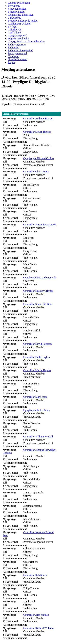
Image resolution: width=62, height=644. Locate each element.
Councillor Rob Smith (35, 575)
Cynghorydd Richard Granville (40, 278)
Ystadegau (14, 56)
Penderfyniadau (16, 12)
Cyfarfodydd (15, 30)
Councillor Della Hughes (37, 357)
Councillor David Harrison (38, 344)
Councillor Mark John (35, 397)
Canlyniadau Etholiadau (21, 15)
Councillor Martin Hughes (37, 370)
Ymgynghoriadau (17, 9)
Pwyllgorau (14, 6)
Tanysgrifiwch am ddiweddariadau (26, 41)
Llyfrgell (13, 27)
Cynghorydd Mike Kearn (37, 410)
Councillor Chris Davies (36, 172)
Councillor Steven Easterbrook (40, 225)
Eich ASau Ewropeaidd (20, 50)
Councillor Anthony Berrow (38, 119)
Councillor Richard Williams (39, 628)
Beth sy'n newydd (17, 53)
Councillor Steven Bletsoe (37, 132)
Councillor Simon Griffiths (38, 304)
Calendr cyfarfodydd (19, 3)
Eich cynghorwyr (17, 44)
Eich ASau (14, 47)
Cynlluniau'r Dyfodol (19, 24)
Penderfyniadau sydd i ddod (23, 21)
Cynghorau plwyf (17, 36)
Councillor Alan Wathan (36, 615)
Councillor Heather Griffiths (38, 291)
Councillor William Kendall (38, 437)
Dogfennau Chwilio (18, 39)
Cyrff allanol (15, 33)
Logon (11, 62)
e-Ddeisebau (15, 18)
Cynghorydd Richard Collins (39, 158)
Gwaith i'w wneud (18, 59)
